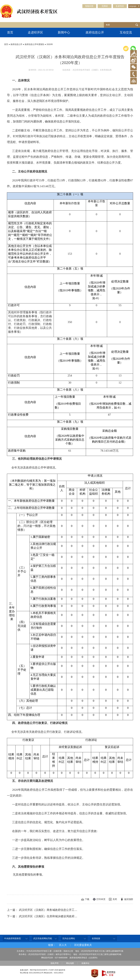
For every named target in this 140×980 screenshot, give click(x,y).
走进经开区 (35, 32)
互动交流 (126, 32)
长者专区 (120, 6)
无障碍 (105, 6)
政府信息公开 (95, 32)
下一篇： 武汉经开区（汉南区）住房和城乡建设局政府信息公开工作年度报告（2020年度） (63, 916)
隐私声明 (55, 963)
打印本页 (101, 899)
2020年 (50, 44)
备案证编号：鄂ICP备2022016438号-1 (34, 970)
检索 (137, 25)
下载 (87, 899)
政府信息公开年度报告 (34, 44)
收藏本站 (85, 963)
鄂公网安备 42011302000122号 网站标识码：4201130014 (42, 973)
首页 (10, 32)
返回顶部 (129, 899)
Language (133, 6)
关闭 (115, 899)
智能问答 (89, 6)
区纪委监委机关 (83, 945)
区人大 (63, 945)
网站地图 (70, 963)
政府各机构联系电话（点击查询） (84, 958)
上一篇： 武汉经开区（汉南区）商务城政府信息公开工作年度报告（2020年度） (56, 910)
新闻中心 (64, 32)
